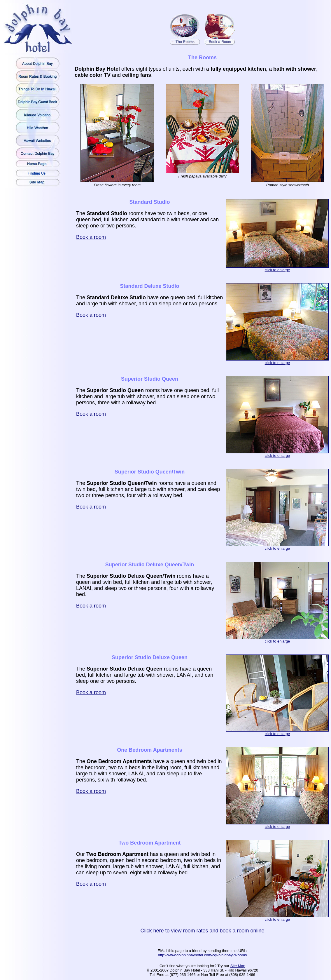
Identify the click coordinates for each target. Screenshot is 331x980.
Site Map (238, 966)
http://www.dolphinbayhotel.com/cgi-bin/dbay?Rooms (203, 955)
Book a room (91, 237)
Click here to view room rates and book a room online (202, 931)
